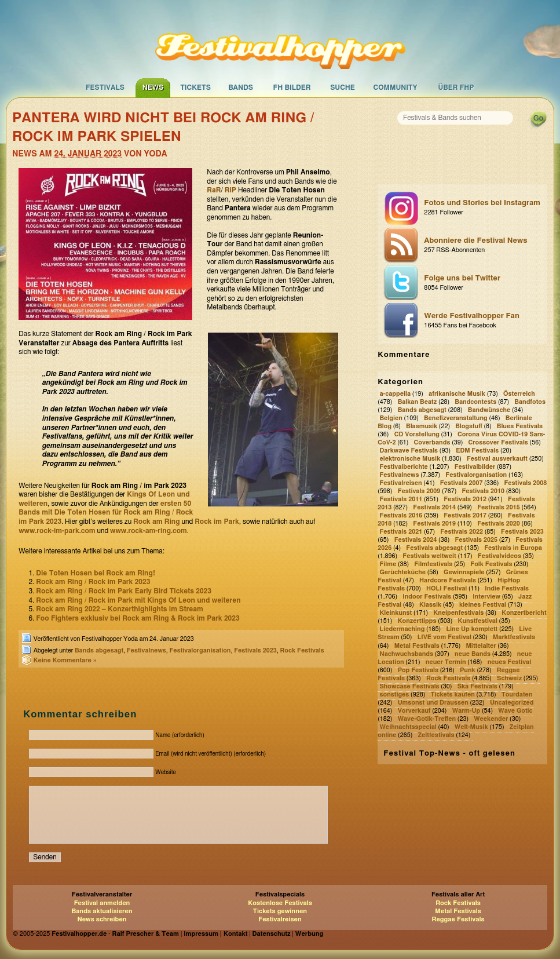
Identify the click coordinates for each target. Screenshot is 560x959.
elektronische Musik (410, 459)
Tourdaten (517, 694)
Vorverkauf (414, 711)
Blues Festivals (520, 426)
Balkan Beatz (418, 402)
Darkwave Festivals (409, 451)
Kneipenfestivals (458, 613)
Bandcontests (475, 402)
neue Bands (473, 654)
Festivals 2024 (416, 540)
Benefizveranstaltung (456, 418)
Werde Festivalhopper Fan (482, 321)
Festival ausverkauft (497, 459)
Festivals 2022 (462, 532)
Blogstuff (469, 426)
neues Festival (510, 662)
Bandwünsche (489, 410)
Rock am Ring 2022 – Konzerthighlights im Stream (119, 609)
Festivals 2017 (465, 515)
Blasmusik (422, 426)
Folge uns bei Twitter (482, 283)
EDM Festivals (477, 451)
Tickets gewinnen (280, 911)
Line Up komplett (472, 630)
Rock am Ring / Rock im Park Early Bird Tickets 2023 (124, 591)
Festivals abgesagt (434, 548)
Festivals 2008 (526, 483)
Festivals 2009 (419, 491)
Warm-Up (466, 711)
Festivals (105, 87)
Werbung (309, 934)
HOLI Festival (446, 589)
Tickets (195, 87)
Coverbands (432, 442)
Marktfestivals (514, 638)
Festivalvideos (499, 556)
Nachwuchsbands (407, 654)
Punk (468, 670)
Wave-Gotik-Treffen (427, 719)
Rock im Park (217, 522)
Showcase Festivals (410, 686)
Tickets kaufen (452, 694)
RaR (214, 190)
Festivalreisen (401, 483)
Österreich (519, 394)
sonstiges (395, 694)
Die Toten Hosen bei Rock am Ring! (96, 573)
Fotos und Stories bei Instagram (482, 208)
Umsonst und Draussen (433, 703)
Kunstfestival (478, 621)
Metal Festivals (417, 646)
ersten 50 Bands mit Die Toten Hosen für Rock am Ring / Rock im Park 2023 (106, 513)
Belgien (391, 418)
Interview (486, 597)
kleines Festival (483, 605)
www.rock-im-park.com (57, 531)
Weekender (491, 719)
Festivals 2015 (499, 507)
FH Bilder (292, 87)
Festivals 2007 (462, 483)
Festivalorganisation (200, 650)
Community (396, 87)
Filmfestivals (433, 564)
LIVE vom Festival (444, 638)
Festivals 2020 (499, 524)
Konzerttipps (417, 621)
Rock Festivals (302, 650)
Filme (388, 564)
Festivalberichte (404, 467)
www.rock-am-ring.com (149, 531)
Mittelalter (481, 646)
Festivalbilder (475, 467)
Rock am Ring (156, 522)
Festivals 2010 (483, 491)
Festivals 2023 (255, 650)
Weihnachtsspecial (408, 727)
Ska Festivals (477, 686)
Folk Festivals (491, 564)
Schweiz (509, 678)
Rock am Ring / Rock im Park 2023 (93, 582)
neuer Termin (446, 662)
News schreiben (102, 919)
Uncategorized (512, 703)
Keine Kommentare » (65, 660)
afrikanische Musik (457, 394)
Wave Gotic (515, 711)
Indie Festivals (507, 589)
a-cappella (396, 394)
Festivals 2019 (434, 524)
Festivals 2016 (401, 515)
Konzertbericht (524, 613)
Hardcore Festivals (448, 580)
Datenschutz (272, 934)
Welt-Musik (471, 727)
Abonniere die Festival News (482, 246)
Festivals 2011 (401, 499)
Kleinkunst (396, 613)
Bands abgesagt (99, 650)
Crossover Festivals (498, 442)
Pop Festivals (418, 670)
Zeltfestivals (436, 735)
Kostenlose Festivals (280, 903)
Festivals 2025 (476, 540)
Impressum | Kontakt (215, 934)
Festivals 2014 (434, 507)
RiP (230, 190)
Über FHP (456, 87)
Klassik (430, 605)
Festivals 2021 (401, 532)
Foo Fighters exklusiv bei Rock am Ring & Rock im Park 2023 (138, 618)
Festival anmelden (102, 903)
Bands (241, 87)
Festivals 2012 (465, 499)
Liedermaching (402, 630)
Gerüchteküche (403, 572)
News (153, 87)
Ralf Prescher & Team (146, 934)
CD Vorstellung (417, 434)
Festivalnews (147, 650)
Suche (343, 87)
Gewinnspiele (464, 572)
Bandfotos (530, 402)
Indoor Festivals (427, 597)
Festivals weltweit (429, 556)
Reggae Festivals (458, 919)
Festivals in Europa (513, 548)
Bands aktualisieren (102, 911)
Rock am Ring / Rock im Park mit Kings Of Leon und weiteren (138, 600)
